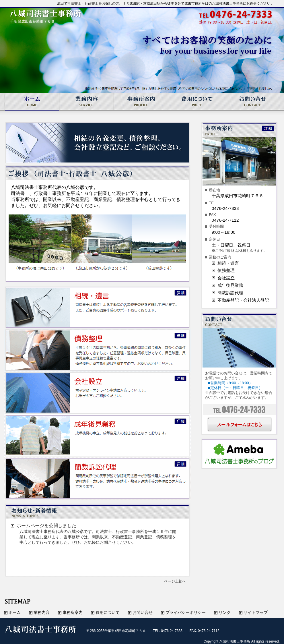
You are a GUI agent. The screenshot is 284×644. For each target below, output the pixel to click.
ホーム (32, 102)
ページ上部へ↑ (176, 581)
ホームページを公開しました (46, 526)
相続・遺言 (228, 263)
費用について (197, 102)
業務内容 (87, 102)
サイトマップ (256, 613)
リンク (225, 613)
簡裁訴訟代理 (230, 293)
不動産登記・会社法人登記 (243, 300)
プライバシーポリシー (186, 613)
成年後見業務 (230, 285)
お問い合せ (252, 102)
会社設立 (226, 278)
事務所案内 (141, 102)
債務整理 (226, 270)
